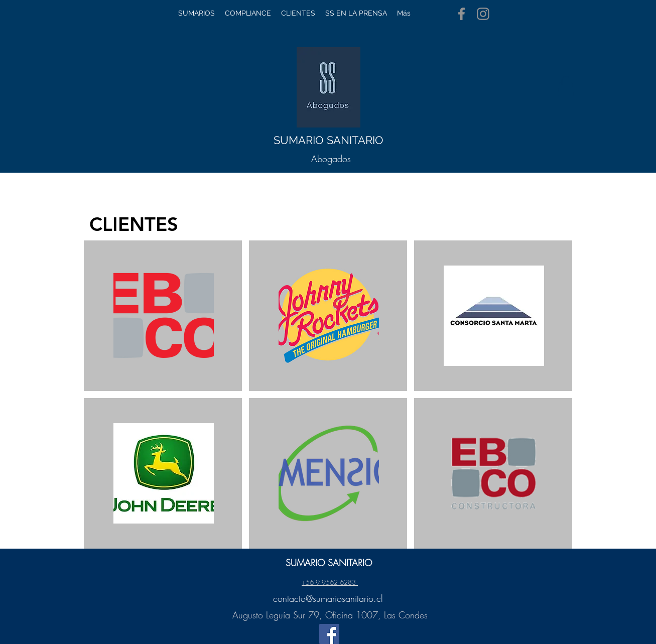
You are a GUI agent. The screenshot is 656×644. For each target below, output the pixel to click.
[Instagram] (483, 14)
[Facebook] (462, 14)
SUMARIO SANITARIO (329, 140)
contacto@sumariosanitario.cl (328, 598)
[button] (566, 86)
